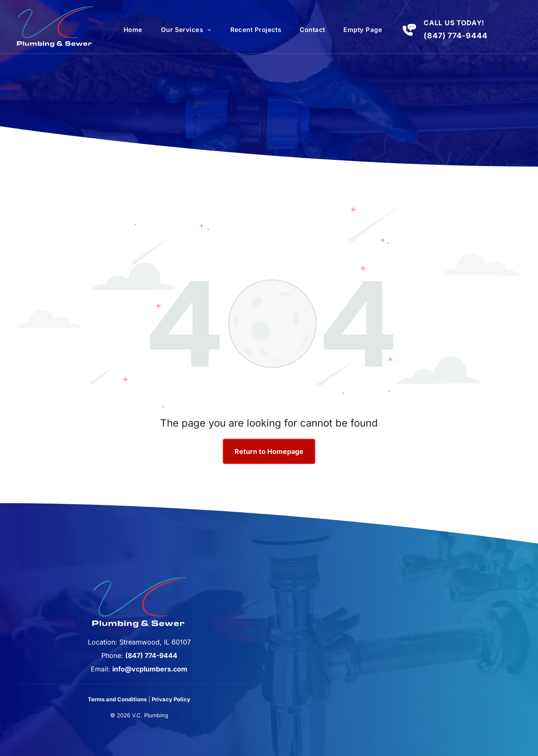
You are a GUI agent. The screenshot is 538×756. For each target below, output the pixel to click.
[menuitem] (133, 30)
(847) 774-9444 (456, 36)
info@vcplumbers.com (150, 669)
